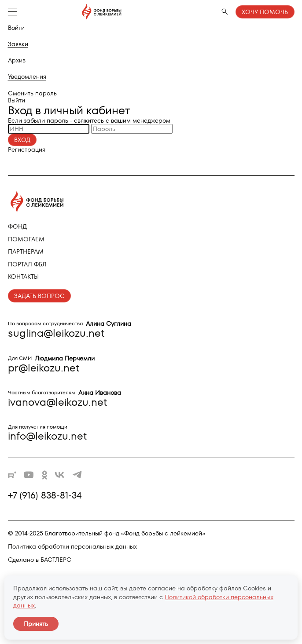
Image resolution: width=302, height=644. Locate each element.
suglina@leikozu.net (56, 333)
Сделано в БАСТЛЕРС (40, 560)
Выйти (17, 100)
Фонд (17, 226)
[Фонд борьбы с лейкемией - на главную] (74, 12)
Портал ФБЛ (27, 264)
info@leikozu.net (47, 436)
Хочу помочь (265, 12)
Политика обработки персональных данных (72, 546)
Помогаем (26, 239)
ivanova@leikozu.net (57, 402)
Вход (22, 140)
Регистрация (27, 149)
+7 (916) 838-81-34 (45, 495)
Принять (36, 624)
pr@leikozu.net (44, 368)
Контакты (23, 277)
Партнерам (26, 251)
